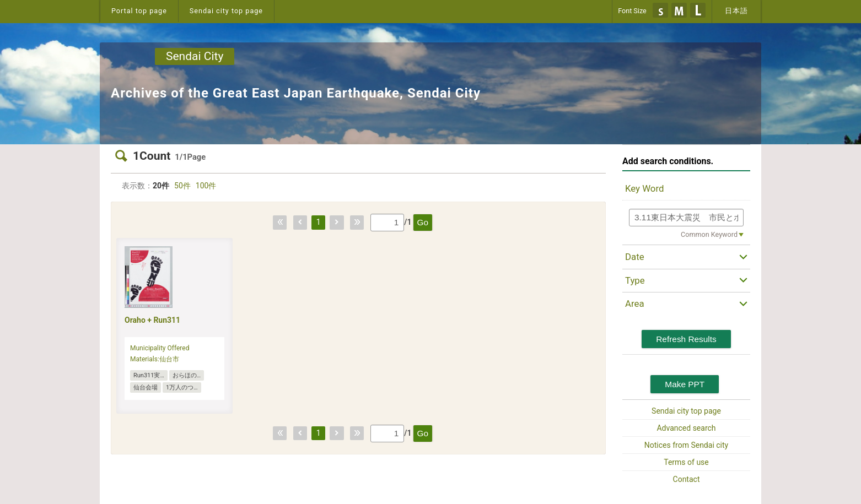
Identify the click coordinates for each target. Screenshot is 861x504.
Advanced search (686, 428)
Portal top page (139, 11)
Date (635, 257)
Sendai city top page (226, 11)
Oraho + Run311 (152, 320)
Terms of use (686, 462)
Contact (687, 479)
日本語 (736, 11)
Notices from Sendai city (686, 445)
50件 (182, 186)
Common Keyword (709, 234)
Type (635, 280)
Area (635, 304)
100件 (206, 186)
